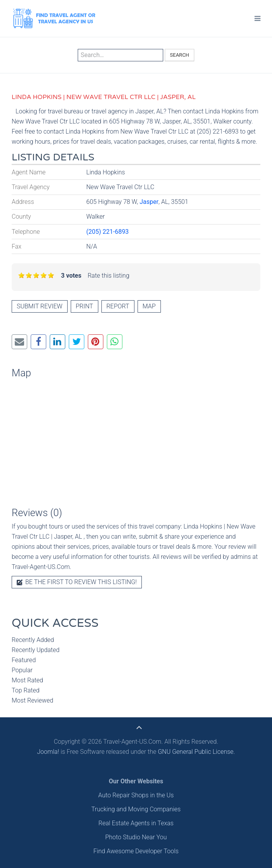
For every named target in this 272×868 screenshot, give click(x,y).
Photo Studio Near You (136, 837)
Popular (22, 670)
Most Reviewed (32, 700)
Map (149, 306)
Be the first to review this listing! (77, 582)
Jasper (149, 202)
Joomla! (48, 752)
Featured (24, 660)
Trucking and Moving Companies (136, 809)
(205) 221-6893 (107, 232)
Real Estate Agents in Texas (136, 823)
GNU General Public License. (196, 752)
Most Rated (27, 680)
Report (118, 306)
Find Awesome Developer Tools (136, 851)
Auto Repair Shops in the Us (136, 795)
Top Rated (26, 690)
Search (179, 55)
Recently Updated (36, 650)
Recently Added (33, 640)
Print (85, 306)
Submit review (40, 306)
